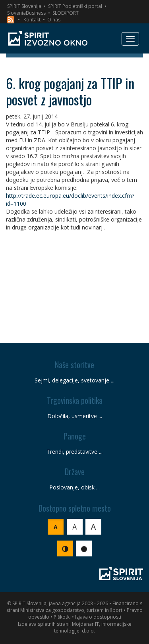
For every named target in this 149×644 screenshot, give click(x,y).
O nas (54, 20)
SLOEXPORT (66, 13)
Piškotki (62, 617)
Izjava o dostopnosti (98, 617)
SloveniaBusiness (26, 13)
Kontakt (32, 20)
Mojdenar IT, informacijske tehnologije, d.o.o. (93, 627)
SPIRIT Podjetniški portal (75, 6)
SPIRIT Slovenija (24, 6)
